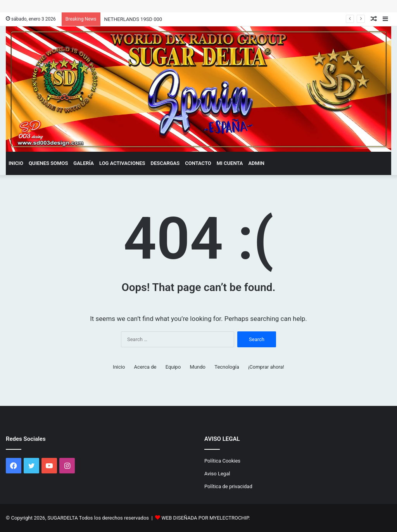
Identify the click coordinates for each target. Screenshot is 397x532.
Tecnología (227, 367)
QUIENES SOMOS (48, 163)
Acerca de (145, 367)
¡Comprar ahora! (266, 367)
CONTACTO (198, 163)
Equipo (173, 367)
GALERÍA (84, 163)
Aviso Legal (217, 474)
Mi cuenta (230, 163)
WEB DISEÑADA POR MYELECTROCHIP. (205, 518)
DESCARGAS (165, 163)
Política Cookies (222, 461)
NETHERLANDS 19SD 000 (133, 19)
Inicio (16, 163)
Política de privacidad (228, 486)
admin (256, 163)
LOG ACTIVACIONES (122, 163)
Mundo (198, 367)
